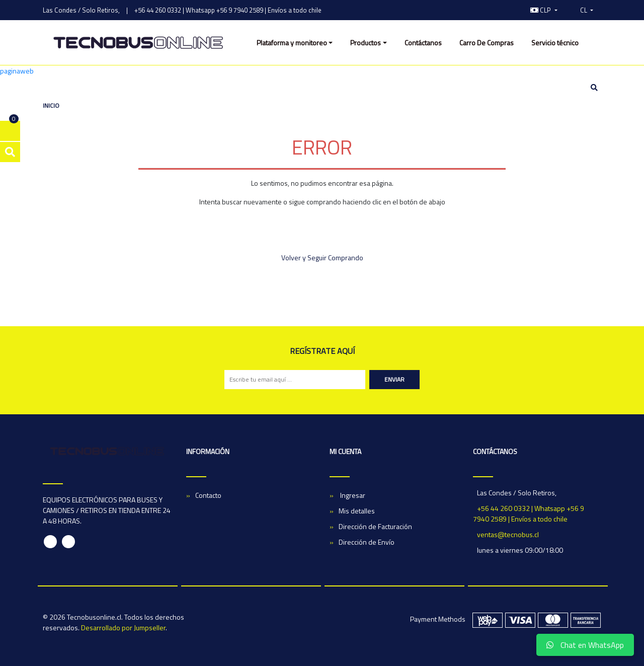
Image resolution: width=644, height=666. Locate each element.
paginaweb (17, 71)
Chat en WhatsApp (585, 645)
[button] (544, 10)
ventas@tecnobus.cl (508, 534)
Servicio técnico (555, 43)
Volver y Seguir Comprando (322, 257)
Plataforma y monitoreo (292, 43)
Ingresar (352, 495)
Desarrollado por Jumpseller (123, 627)
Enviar (394, 379)
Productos (366, 43)
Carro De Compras (487, 43)
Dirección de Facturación (375, 526)
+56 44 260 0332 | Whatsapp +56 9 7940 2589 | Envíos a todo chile (228, 10)
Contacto (208, 495)
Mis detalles (357, 511)
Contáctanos (423, 43)
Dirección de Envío (367, 542)
